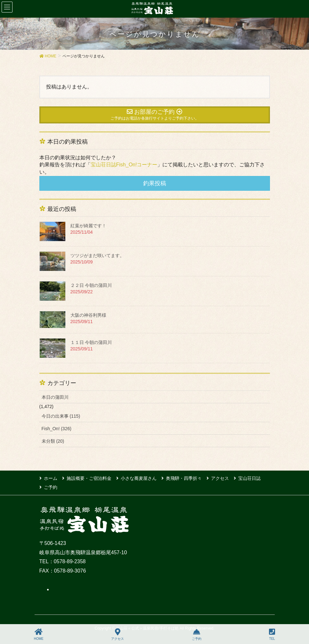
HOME (39, 634)
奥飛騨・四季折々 (184, 478)
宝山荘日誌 (249, 478)
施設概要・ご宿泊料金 (89, 478)
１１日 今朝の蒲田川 (91, 342)
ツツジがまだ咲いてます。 (97, 255)
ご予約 (51, 487)
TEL (272, 634)
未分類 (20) (53, 441)
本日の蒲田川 (55, 397)
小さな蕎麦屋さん (139, 478)
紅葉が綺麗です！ (88, 226)
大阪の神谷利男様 (88, 315)
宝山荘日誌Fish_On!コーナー (124, 165)
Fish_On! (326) (57, 429)
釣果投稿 (155, 183)
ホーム (51, 478)
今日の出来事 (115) (61, 416)
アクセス (220, 478)
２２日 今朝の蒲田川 (91, 285)
